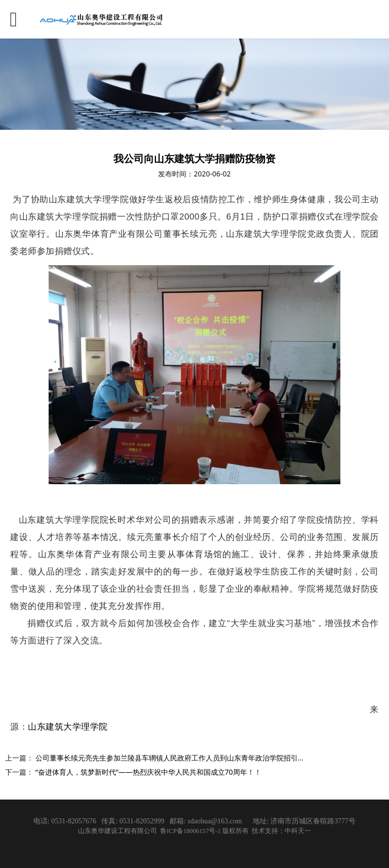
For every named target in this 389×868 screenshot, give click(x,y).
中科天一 (298, 831)
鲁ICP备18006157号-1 (191, 831)
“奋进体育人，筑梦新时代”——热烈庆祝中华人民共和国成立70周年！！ (148, 772)
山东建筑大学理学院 (68, 727)
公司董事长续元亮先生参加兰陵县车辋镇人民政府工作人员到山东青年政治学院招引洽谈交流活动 (188, 758)
